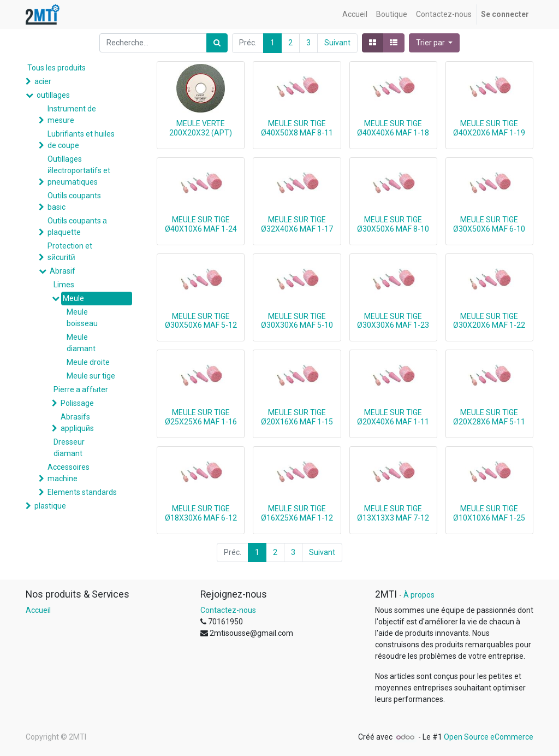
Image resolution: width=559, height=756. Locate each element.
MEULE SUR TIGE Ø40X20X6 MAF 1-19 (489, 128)
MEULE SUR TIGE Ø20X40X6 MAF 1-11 (393, 417)
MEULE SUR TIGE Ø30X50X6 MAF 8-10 (393, 224)
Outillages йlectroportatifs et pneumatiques (79, 170)
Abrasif (63, 271)
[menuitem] (355, 14)
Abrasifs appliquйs (77, 423)
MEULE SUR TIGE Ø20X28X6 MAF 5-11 (489, 417)
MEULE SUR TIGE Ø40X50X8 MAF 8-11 (297, 128)
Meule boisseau (82, 318)
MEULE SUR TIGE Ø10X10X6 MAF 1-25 (489, 513)
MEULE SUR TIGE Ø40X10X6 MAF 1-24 (201, 224)
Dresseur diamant (69, 448)
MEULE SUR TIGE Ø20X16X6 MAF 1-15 (297, 417)
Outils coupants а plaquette (77, 226)
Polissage (77, 403)
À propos (419, 595)
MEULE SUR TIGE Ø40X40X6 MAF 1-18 (393, 128)
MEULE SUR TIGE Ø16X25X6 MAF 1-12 (297, 513)
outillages (53, 95)
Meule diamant (81, 343)
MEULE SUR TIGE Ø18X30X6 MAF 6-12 (201, 513)
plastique (50, 506)
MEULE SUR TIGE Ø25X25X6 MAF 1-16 (201, 417)
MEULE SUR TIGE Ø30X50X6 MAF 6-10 (489, 224)
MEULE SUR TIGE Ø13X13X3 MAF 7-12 (393, 513)
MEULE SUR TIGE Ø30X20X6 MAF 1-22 (489, 321)
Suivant (337, 43)
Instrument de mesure (72, 114)
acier (43, 81)
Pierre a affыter (81, 389)
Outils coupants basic (74, 201)
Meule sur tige (91, 376)
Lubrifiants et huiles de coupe (81, 140)
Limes (64, 285)
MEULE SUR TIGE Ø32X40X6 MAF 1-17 (297, 224)
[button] (435, 43)
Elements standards (82, 492)
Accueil (38, 610)
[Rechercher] (217, 43)
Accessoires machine (69, 473)
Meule (73, 298)
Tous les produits (57, 68)
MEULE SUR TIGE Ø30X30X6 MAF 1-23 (393, 321)
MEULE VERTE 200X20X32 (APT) (201, 128)
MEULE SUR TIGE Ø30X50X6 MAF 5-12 (201, 321)
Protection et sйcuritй (70, 252)
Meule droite (88, 362)
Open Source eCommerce (489, 737)
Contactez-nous (228, 610)
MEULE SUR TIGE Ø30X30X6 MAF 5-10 (297, 321)
